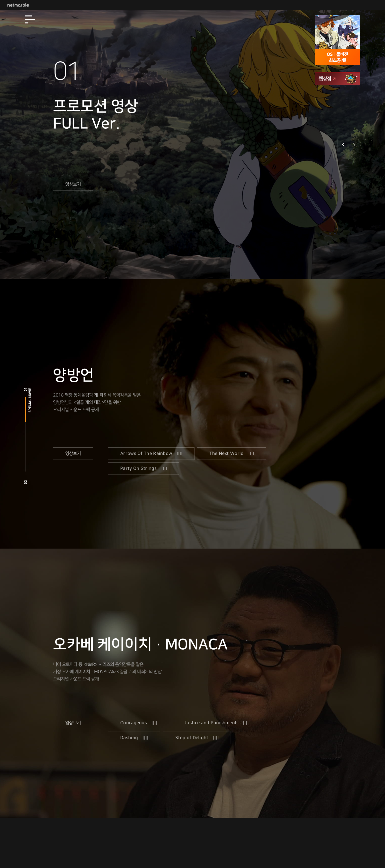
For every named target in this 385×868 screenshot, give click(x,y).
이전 (343, 145)
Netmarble (18, 5)
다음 (354, 145)
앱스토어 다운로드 (337, 100)
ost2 (26, 459)
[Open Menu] (30, 19)
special (26, 409)
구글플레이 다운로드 (337, 116)
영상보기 (73, 185)
